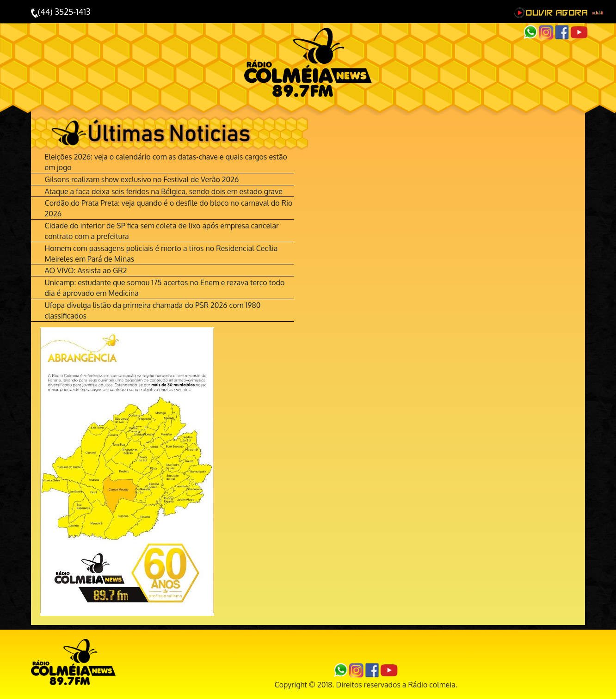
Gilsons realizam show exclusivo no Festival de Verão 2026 (142, 179)
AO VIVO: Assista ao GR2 (86, 270)
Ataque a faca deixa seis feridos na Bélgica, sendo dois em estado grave (164, 191)
